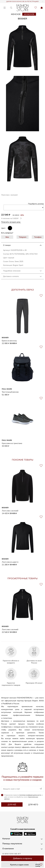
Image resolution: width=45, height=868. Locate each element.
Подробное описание (12, 271)
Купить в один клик (19, 865)
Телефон (38, 237)
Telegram (23, 237)
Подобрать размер (36, 204)
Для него (33, 804)
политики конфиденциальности (30, 795)
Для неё (12, 804)
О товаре (7, 245)
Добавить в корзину (23, 858)
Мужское (29, 14)
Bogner (22, 19)
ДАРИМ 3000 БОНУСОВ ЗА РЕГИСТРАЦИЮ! (23, 2)
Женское (16, 14)
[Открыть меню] (4, 8)
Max (7, 237)
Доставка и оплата (11, 276)
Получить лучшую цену (12, 222)
